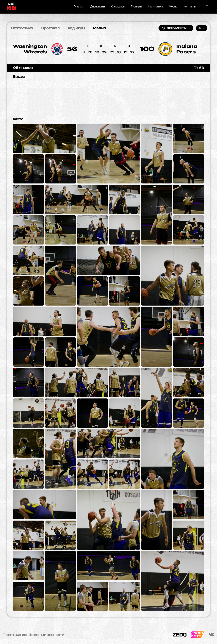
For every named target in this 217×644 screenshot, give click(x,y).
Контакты (190, 7)
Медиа (173, 7)
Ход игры (76, 28)
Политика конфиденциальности (33, 635)
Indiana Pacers (187, 49)
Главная (79, 7)
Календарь (118, 7)
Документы (176, 28)
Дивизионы (97, 7)
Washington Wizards (30, 49)
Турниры (136, 7)
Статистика (155, 7)
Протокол (50, 28)
